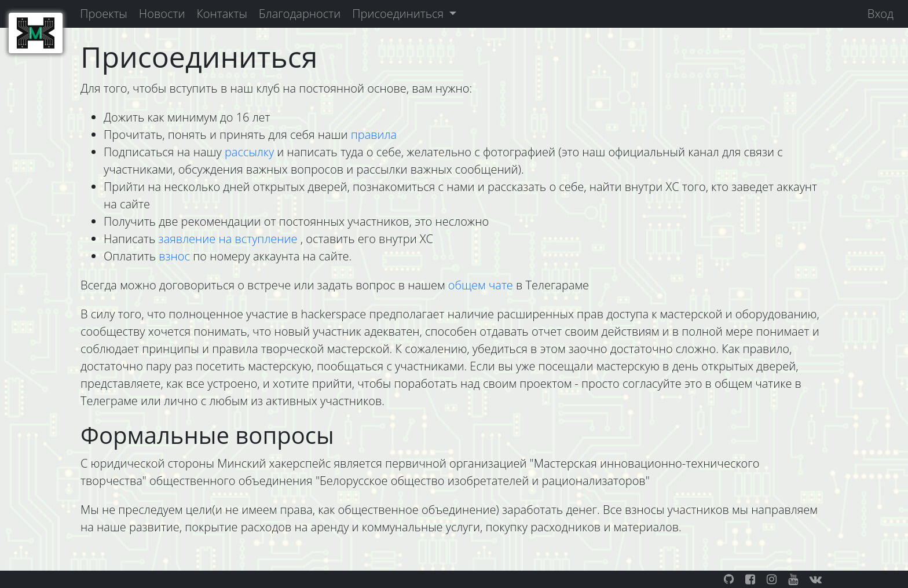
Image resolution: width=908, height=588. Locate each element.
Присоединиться (399, 14)
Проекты (103, 14)
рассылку (251, 152)
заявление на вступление (230, 239)
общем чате (482, 285)
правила (374, 135)
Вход (880, 14)
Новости (162, 14)
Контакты (221, 14)
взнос (174, 256)
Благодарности (300, 14)
